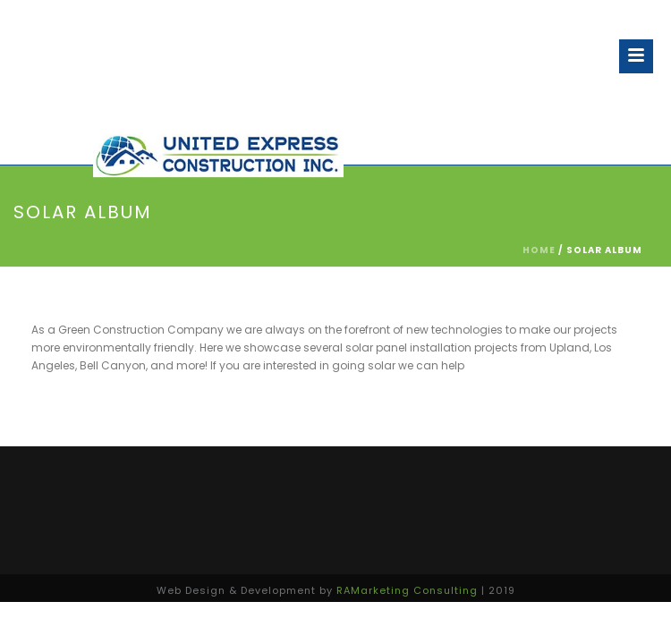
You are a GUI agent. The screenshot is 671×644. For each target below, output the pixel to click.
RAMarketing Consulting (407, 590)
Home (539, 250)
